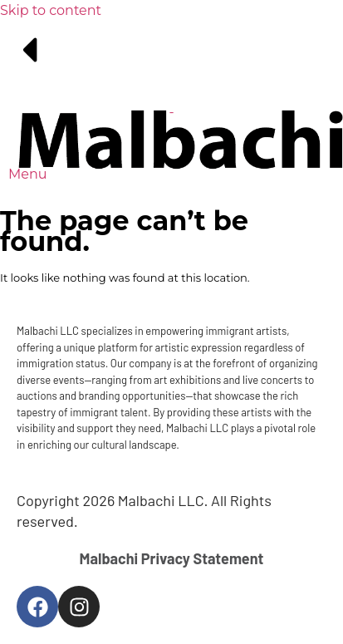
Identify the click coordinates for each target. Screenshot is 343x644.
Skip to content (51, 10)
